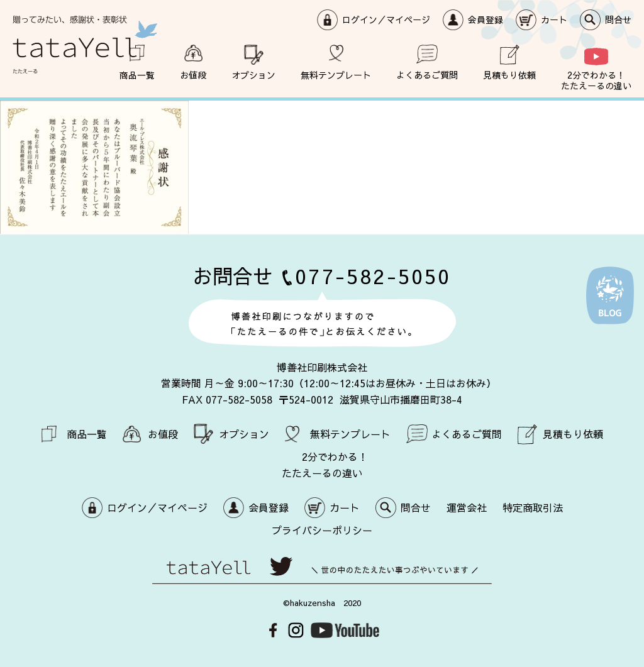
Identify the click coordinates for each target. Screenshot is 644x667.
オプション (253, 74)
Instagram (296, 630)
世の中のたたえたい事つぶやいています (322, 570)
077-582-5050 (373, 275)
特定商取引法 (533, 507)
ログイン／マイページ (386, 19)
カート (554, 19)
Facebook (273, 630)
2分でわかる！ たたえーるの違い (596, 80)
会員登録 (486, 19)
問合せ (618, 19)
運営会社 (467, 507)
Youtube (345, 630)
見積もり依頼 (509, 74)
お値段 (193, 74)
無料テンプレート (336, 74)
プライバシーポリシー (322, 529)
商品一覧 (137, 74)
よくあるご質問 (427, 74)
